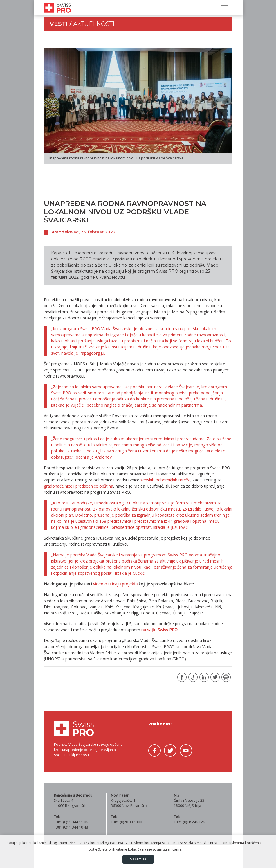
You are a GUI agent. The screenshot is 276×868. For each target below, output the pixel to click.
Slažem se (138, 859)
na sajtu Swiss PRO (159, 630)
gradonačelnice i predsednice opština (79, 486)
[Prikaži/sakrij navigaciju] (225, 8)
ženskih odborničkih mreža (165, 480)
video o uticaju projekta (115, 584)
